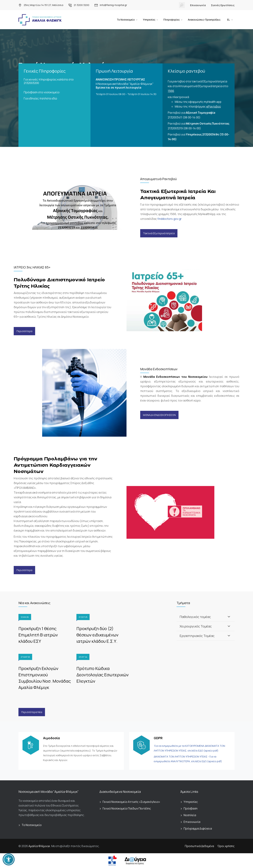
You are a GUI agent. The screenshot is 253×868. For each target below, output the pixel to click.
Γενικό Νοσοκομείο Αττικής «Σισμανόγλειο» (131, 802)
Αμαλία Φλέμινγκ (39, 846)
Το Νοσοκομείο (126, 20)
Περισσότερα (24, 331)
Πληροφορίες (172, 20)
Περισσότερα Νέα (32, 712)
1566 (171, 91)
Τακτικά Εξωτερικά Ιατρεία (159, 233)
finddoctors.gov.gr (170, 219)
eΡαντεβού (214, 106)
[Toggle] (229, 617)
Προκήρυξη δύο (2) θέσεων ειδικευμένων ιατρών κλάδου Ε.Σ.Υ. (97, 635)
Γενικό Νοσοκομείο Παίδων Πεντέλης (127, 808)
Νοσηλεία (190, 815)
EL (229, 20)
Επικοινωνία (198, 5)
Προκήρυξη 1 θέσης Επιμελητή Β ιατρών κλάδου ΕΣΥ (38, 635)
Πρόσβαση (191, 808)
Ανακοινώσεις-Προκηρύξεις (204, 20)
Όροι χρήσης (226, 846)
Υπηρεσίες (149, 20)
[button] (9, 859)
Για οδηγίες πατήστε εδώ (40, 98)
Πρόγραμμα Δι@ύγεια (198, 828)
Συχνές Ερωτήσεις (223, 5)
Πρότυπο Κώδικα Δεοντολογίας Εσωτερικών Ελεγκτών (103, 675)
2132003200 (31, 83)
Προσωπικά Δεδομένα (199, 846)
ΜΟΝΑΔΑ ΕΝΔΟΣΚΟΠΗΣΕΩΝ (159, 415)
